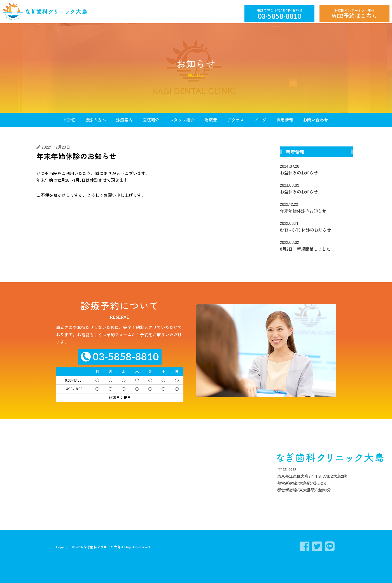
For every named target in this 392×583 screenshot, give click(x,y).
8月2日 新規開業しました (316, 245)
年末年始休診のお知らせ (316, 207)
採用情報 (285, 120)
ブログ (260, 120)
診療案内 (124, 120)
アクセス (235, 120)
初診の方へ (95, 120)
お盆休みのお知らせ (316, 169)
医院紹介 (151, 120)
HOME (69, 120)
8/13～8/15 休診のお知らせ (316, 226)
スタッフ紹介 (182, 120)
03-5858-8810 (279, 16)
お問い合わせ (316, 120)
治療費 (211, 120)
